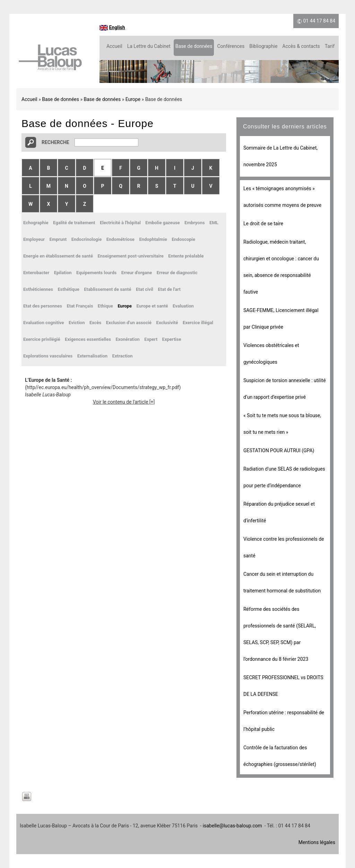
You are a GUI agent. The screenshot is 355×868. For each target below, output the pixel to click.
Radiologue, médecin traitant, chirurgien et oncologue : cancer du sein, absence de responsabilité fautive (281, 267)
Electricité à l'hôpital (120, 223)
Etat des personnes (43, 306)
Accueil (114, 46)
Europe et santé (152, 306)
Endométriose (120, 239)
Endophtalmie (153, 239)
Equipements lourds (96, 273)
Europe (133, 99)
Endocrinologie (87, 239)
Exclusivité (167, 323)
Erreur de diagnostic (177, 273)
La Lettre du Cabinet (149, 46)
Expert (151, 339)
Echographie (36, 223)
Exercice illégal (198, 323)
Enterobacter (36, 273)
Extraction (123, 356)
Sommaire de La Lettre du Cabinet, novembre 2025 (280, 156)
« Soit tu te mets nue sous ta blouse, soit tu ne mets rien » (282, 424)
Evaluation (183, 306)
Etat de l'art (170, 289)
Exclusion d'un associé (129, 323)
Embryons (195, 223)
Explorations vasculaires (48, 356)
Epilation (63, 273)
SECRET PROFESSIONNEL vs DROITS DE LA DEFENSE (283, 686)
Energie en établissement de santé (58, 256)
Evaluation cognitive (44, 323)
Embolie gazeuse (162, 223)
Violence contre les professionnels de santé (284, 547)
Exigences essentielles (88, 339)
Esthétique (69, 289)
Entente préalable (186, 256)
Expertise (172, 339)
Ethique (105, 306)
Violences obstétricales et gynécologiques (271, 354)
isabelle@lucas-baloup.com (232, 826)
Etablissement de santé (107, 289)
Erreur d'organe (137, 273)
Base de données (194, 46)
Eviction (77, 323)
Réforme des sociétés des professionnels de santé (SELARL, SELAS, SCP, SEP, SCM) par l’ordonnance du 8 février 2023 (280, 634)
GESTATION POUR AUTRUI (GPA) (279, 450)
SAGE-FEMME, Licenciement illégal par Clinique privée (281, 319)
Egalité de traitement (74, 223)
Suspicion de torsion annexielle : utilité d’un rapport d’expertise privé (285, 389)
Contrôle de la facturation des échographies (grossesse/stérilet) (280, 756)
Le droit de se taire (263, 224)
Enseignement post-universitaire (130, 256)
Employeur (34, 239)
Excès (95, 323)
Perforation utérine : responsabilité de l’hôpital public (284, 721)
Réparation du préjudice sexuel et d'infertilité (279, 512)
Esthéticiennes (38, 289)
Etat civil (145, 289)
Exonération (128, 339)
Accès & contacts (301, 46)
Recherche (55, 142)
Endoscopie (183, 239)
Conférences (231, 46)
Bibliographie (263, 46)
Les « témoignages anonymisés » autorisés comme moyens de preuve (282, 197)
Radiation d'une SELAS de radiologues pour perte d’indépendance (284, 477)
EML (214, 223)
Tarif (330, 46)
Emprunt (58, 239)
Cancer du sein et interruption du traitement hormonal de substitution (282, 582)
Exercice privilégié (42, 339)
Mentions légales (317, 842)
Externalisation (92, 356)
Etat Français (80, 306)
